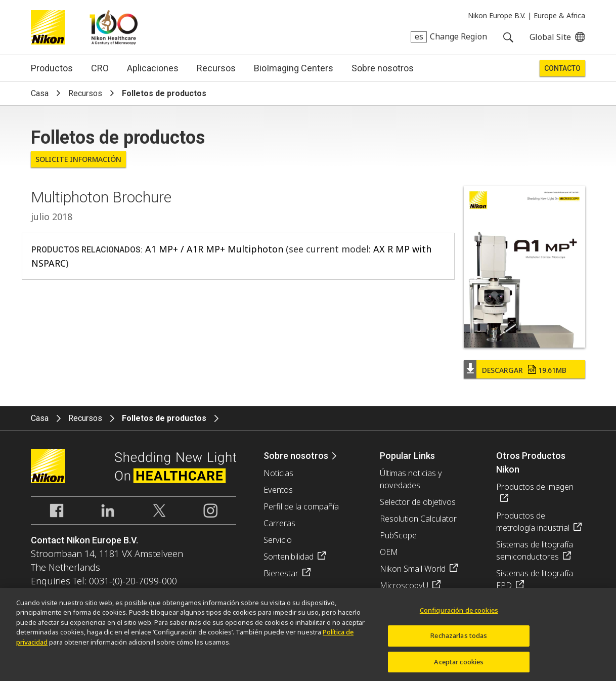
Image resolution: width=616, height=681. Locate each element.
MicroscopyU (404, 585)
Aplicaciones (153, 68)
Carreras (279, 523)
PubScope (398, 535)
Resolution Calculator (418, 519)
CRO (100, 68)
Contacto (562, 68)
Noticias (278, 473)
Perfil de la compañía (301, 506)
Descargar (524, 370)
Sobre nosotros (383, 68)
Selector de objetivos (418, 502)
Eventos (278, 490)
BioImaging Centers (294, 68)
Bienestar (281, 573)
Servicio (278, 540)
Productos (52, 68)
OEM (389, 552)
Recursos (216, 68)
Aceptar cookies (459, 665)
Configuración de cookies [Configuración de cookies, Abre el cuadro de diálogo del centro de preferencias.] (459, 614)
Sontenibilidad (289, 557)
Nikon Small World (413, 569)
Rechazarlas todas (459, 639)
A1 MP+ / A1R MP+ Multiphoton (214, 249)
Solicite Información (78, 159)
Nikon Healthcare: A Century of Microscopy (114, 27)
